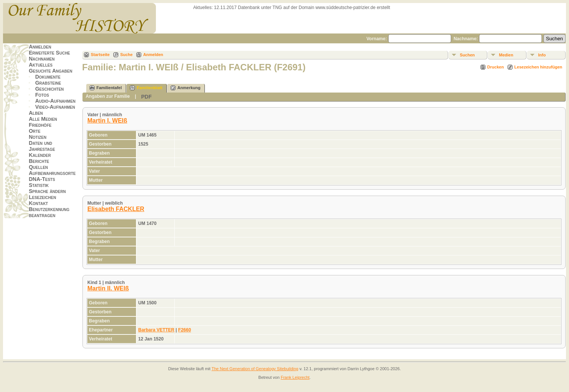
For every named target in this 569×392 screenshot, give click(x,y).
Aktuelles (40, 65)
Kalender (40, 155)
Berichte (39, 161)
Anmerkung (185, 88)
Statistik (39, 185)
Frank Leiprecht (295, 377)
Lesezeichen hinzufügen (538, 67)
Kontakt (38, 203)
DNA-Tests (42, 179)
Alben (36, 113)
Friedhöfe (40, 125)
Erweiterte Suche (49, 53)
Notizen (37, 137)
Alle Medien (43, 119)
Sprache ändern (47, 191)
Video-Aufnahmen (55, 107)
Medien (506, 55)
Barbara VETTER (156, 330)
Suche (126, 55)
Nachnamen (41, 59)
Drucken (496, 67)
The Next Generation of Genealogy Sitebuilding (255, 369)
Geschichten (49, 89)
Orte (34, 131)
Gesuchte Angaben (50, 71)
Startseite (100, 55)
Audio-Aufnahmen (55, 101)
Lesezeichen (42, 197)
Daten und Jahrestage (42, 146)
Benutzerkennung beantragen (49, 212)
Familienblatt (146, 88)
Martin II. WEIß (108, 288)
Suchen (467, 55)
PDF (146, 97)
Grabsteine (48, 83)
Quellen (38, 167)
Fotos (42, 95)
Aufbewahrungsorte (52, 173)
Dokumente (48, 77)
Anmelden (40, 47)
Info (542, 55)
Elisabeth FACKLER (116, 209)
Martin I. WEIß (107, 121)
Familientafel (106, 88)
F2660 (185, 330)
